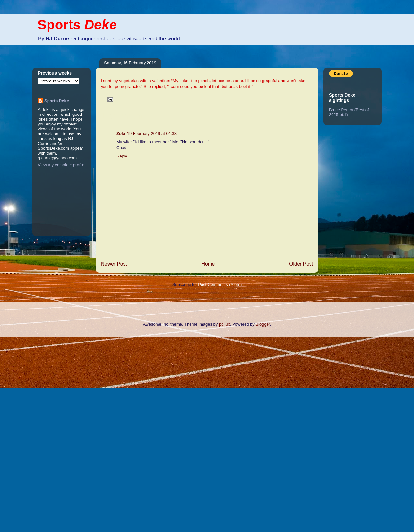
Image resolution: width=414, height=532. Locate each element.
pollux (224, 324)
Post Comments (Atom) (220, 284)
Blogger (263, 324)
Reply (122, 156)
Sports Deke (57, 101)
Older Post (301, 264)
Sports (77, 25)
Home (208, 264)
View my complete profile (61, 165)
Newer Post (114, 264)
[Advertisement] (26, 434)
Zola (121, 133)
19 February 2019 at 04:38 (152, 133)
